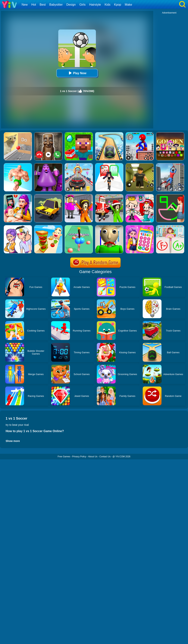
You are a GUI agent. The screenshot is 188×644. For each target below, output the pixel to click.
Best (43, 5)
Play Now (77, 73)
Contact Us (105, 457)
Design (71, 5)
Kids (107, 5)
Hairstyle (95, 5)
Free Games (64, 457)
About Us (93, 457)
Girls (82, 5)
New (25, 5)
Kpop (118, 5)
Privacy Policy (79, 457)
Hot (34, 5)
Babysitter (56, 5)
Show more (13, 441)
